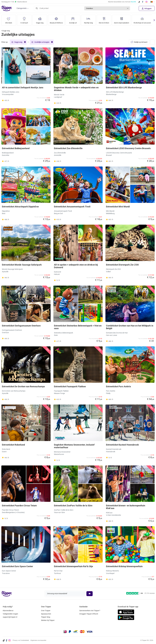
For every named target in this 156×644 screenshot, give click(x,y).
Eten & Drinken (105, 19)
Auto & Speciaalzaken (124, 19)
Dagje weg (40, 19)
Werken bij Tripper (48, 620)
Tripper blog (46, 617)
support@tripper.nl (10, 617)
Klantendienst (8, 611)
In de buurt (24, 19)
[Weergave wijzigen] (152, 42)
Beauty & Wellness (57, 19)
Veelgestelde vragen (10, 614)
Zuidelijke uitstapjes (42, 42)
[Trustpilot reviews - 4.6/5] (140, 593)
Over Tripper (46, 611)
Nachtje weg (90, 19)
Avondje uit (74, 19)
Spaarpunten (46, 614)
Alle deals (9, 19)
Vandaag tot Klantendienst (14, 2)
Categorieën (22, 8)
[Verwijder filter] (25, 42)
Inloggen (147, 9)
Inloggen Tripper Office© (89, 614)
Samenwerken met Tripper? (90, 611)
